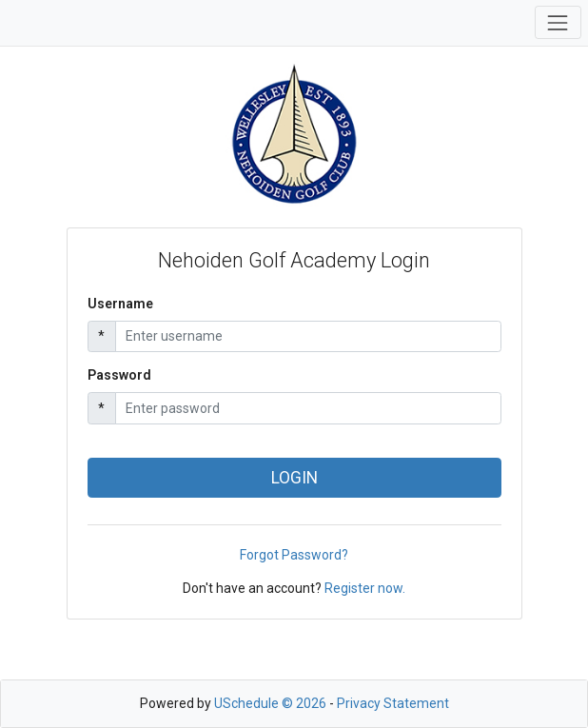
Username (120, 304)
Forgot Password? (294, 555)
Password (119, 375)
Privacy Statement (393, 703)
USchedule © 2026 (270, 703)
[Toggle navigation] (558, 22)
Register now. (365, 588)
